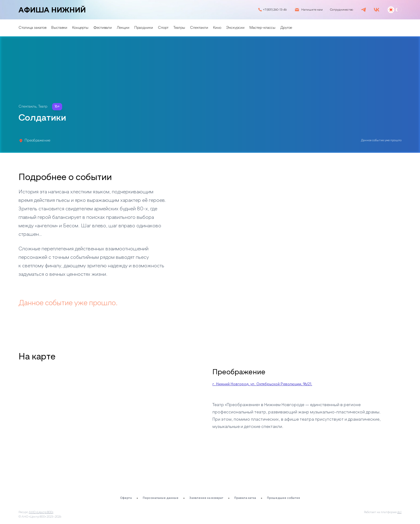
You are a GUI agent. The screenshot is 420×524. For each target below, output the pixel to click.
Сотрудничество (342, 10)
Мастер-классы (262, 28)
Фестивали (103, 28)
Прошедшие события (283, 498)
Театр (43, 107)
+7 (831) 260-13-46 (275, 10)
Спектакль (27, 107)
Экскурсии (235, 28)
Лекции (123, 28)
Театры (179, 28)
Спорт (163, 28)
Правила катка (245, 498)
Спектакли (199, 28)
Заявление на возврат (206, 498)
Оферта (126, 498)
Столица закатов (32, 28)
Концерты (80, 28)
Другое (286, 28)
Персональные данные (161, 498)
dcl (399, 512)
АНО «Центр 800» (41, 512)
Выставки (59, 28)
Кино (217, 28)
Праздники (144, 28)
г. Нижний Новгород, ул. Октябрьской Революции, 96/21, (262, 384)
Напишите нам (312, 10)
